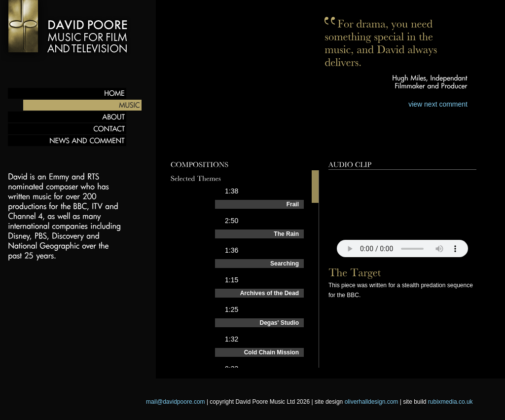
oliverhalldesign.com (372, 402)
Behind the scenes (347, 145)
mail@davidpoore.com (176, 402)
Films (281, 145)
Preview (186, 145)
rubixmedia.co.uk (451, 402)
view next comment (438, 104)
